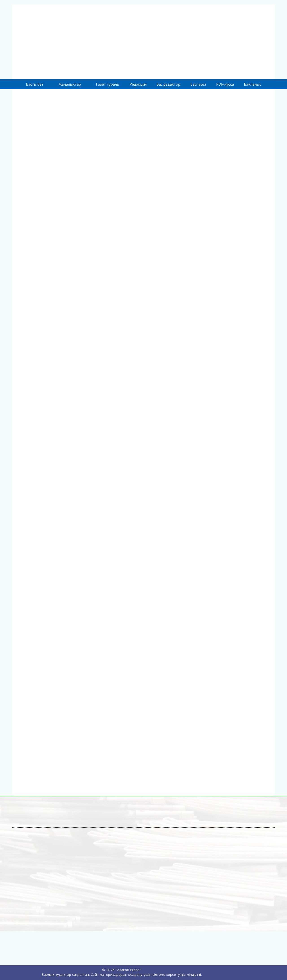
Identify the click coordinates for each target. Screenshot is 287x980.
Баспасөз (198, 84)
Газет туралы (108, 84)
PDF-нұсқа (225, 84)
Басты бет (35, 84)
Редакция (138, 84)
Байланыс (252, 84)
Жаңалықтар (70, 84)
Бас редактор (168, 84)
